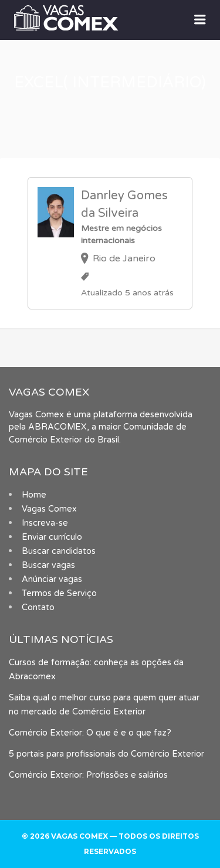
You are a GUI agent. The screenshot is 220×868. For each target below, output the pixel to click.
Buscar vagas (48, 565)
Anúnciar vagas (52, 579)
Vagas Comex (49, 509)
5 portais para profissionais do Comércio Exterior (106, 754)
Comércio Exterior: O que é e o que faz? (90, 733)
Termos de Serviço (59, 593)
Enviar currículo (52, 537)
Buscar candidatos (59, 551)
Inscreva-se (45, 523)
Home (34, 495)
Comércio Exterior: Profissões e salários (88, 775)
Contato (38, 607)
